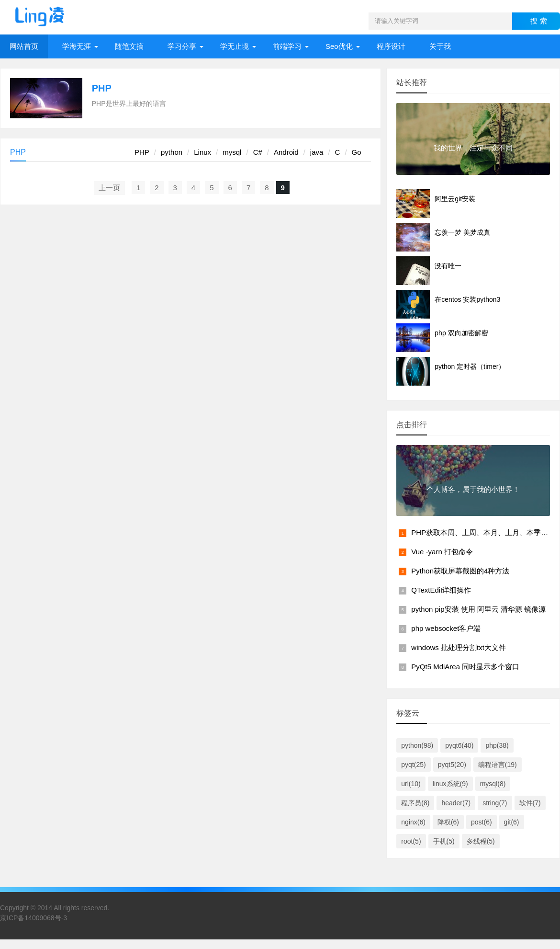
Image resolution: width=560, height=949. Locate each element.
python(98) (417, 745)
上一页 (109, 188)
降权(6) (448, 822)
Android (286, 152)
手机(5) (444, 841)
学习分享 (182, 46)
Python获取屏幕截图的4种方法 (460, 571)
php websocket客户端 (446, 628)
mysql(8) (493, 784)
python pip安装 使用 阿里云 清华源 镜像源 (478, 609)
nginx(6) (413, 822)
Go (357, 152)
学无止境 (235, 46)
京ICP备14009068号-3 (34, 918)
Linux (202, 152)
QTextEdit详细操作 (441, 590)
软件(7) (530, 803)
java (317, 152)
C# (258, 152)
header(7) (456, 803)
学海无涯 (77, 46)
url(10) (411, 784)
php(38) (497, 745)
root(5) (411, 841)
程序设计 (391, 46)
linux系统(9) (450, 784)
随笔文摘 (129, 46)
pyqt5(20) (452, 765)
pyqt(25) (413, 765)
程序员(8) (415, 803)
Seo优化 (339, 46)
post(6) (482, 822)
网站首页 (24, 46)
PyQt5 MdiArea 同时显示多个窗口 (465, 667)
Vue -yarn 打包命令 (442, 552)
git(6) (512, 822)
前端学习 (287, 46)
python (172, 152)
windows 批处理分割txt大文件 (459, 647)
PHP (102, 88)
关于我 (440, 46)
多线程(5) (481, 841)
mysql (232, 152)
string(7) (495, 803)
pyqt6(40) (459, 745)
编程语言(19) (498, 765)
